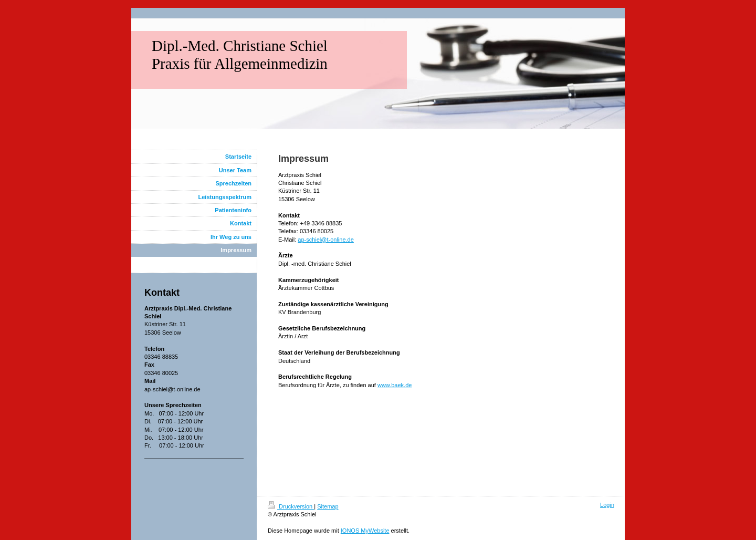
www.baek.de (395, 385)
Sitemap (328, 506)
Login (607, 505)
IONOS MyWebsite (365, 531)
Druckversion (291, 506)
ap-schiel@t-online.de (326, 240)
